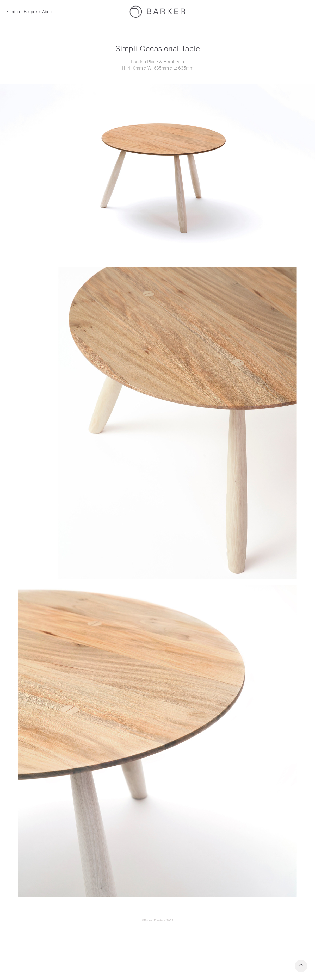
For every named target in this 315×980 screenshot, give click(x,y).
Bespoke (32, 12)
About (47, 12)
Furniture (14, 12)
